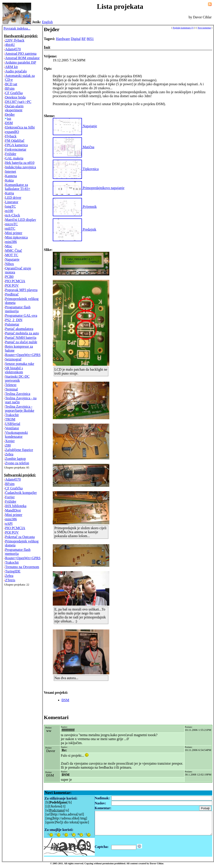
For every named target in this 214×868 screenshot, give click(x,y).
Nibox (9, 264)
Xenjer (10, 441)
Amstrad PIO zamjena (21, 54)
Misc (9, 246)
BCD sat (11, 84)
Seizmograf (13, 359)
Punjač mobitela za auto (22, 333)
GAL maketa (14, 158)
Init (9, 119)
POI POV (12, 285)
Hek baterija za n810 (20, 163)
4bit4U (10, 45)
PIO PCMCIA (15, 281)
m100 (9, 211)
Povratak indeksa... (17, 28)
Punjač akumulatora (19, 329)
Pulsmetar (12, 324)
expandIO (12, 132)
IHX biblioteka (16, 506)
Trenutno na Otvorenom (22, 567)
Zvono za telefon (17, 463)
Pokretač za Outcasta (20, 537)
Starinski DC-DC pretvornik (17, 378)
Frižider (11, 154)
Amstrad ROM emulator (22, 58)
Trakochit (12, 415)
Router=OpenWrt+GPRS (23, 355)
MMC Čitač (14, 251)
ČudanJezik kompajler (21, 493)
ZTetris (10, 580)
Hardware (63, 39)
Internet (11, 172)
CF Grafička (14, 93)
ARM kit (11, 67)
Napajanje (12, 259)
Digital (76, 39)
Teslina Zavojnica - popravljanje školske (20, 408)
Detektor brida (15, 97)
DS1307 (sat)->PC (18, 102)
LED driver (13, 198)
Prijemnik (75, 207)
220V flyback (15, 40)
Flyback (11, 136)
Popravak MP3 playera (21, 290)
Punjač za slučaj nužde (21, 342)
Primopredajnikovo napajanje (89, 188)
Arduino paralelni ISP (21, 62)
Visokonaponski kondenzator (16, 435)
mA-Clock (13, 215)
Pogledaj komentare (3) (183, 28)
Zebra (9, 454)
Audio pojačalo (16, 71)
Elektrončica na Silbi (20, 127)
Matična (74, 147)
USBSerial (13, 424)
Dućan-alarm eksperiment (14, 108)
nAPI (9, 524)
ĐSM (9, 123)
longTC (10, 206)
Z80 (8, 445)
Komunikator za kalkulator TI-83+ (18, 187)
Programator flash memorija (18, 309)
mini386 (11, 242)
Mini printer (14, 233)
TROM (10, 419)
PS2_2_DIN (14, 320)
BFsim (10, 88)
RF (84, 39)
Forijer (10, 497)
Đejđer (10, 115)
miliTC (10, 228)
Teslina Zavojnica (18, 394)
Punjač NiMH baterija (21, 338)
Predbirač (12, 294)
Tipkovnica (76, 169)
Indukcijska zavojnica (21, 167)
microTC (11, 224)
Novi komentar (204, 28)
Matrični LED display (21, 220)
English (47, 22)
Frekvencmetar (16, 149)
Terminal (11, 389)
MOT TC (12, 255)
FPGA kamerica (16, 145)
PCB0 (9, 277)
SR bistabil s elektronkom (14, 370)
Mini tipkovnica (16, 237)
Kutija (9, 193)
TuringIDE (13, 571)
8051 (90, 39)
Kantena (11, 176)
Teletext (11, 385)
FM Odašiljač (15, 141)
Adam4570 (13, 49)
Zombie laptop (15, 459)
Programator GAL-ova (21, 316)
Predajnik (75, 229)
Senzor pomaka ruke (20, 364)
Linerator (12, 202)
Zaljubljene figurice (19, 450)
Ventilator (12, 428)
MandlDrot (13, 510)
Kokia (9, 180)
